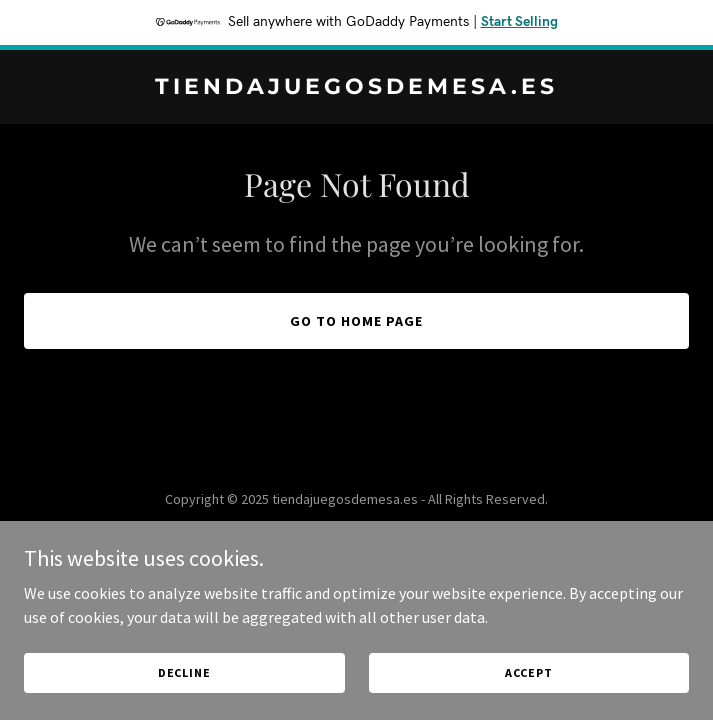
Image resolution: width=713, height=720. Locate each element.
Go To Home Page (356, 321)
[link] (356, 88)
